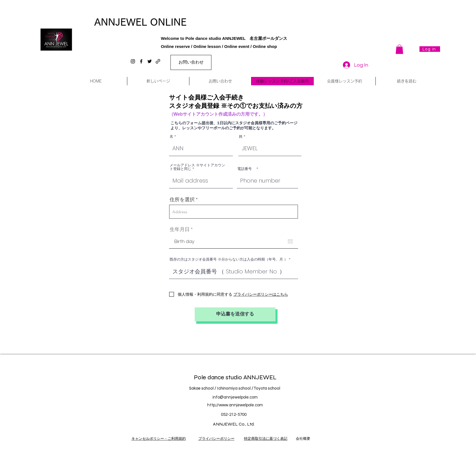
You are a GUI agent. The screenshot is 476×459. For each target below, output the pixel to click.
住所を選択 (182, 200)
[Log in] (430, 49)
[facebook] (141, 61)
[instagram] (133, 61)
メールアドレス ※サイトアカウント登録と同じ (197, 167)
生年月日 (183, 230)
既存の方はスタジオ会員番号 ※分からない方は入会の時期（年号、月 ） (229, 259)
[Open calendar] (290, 241)
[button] (399, 49)
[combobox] (234, 212)
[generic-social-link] (158, 61)
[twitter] (150, 61)
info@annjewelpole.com (235, 397)
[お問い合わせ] (191, 62)
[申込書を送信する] (235, 314)
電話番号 (246, 169)
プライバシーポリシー (216, 439)
